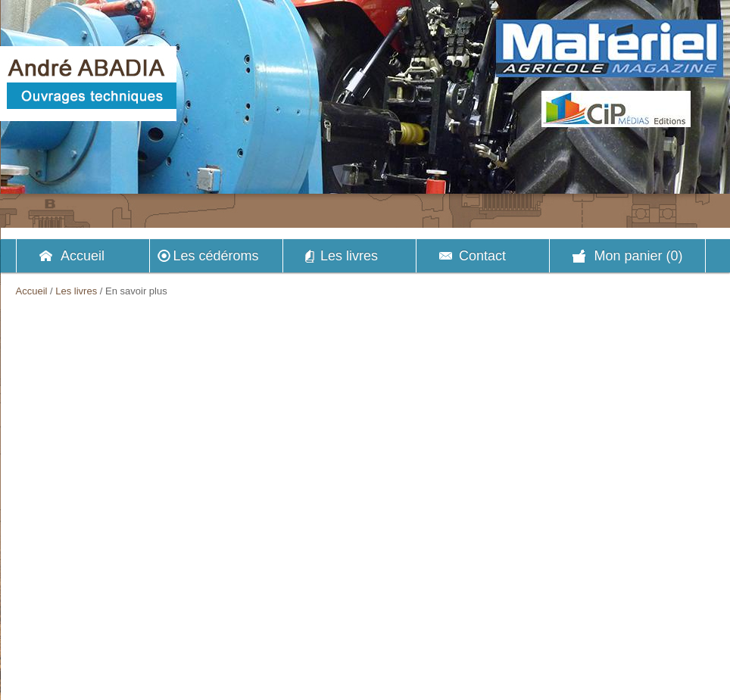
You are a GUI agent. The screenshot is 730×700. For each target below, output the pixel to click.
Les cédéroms (215, 256)
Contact (482, 256)
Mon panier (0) (638, 256)
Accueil (83, 256)
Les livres (349, 256)
